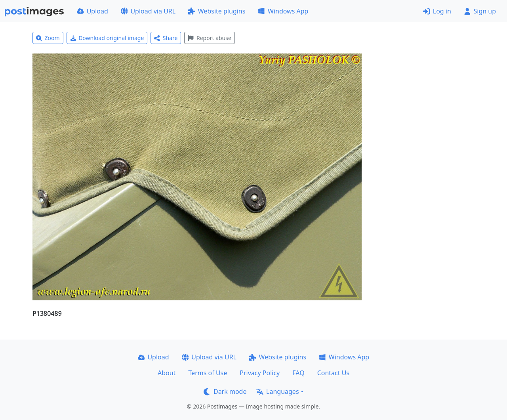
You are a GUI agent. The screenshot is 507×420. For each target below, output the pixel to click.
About (167, 373)
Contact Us (333, 373)
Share (166, 38)
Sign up (480, 11)
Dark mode (225, 391)
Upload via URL (148, 11)
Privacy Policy (260, 373)
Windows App (283, 11)
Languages (277, 391)
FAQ (298, 373)
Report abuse (209, 38)
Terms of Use (208, 373)
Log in (437, 11)
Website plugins (217, 11)
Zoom (48, 38)
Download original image (107, 38)
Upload (92, 11)
